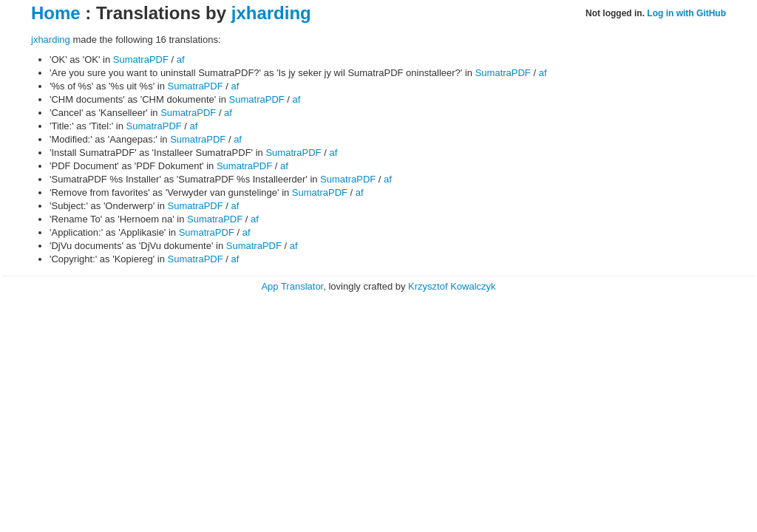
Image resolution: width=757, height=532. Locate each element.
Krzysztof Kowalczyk (452, 286)
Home (56, 13)
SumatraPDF (141, 59)
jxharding (271, 13)
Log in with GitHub (686, 13)
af (181, 59)
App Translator (292, 286)
